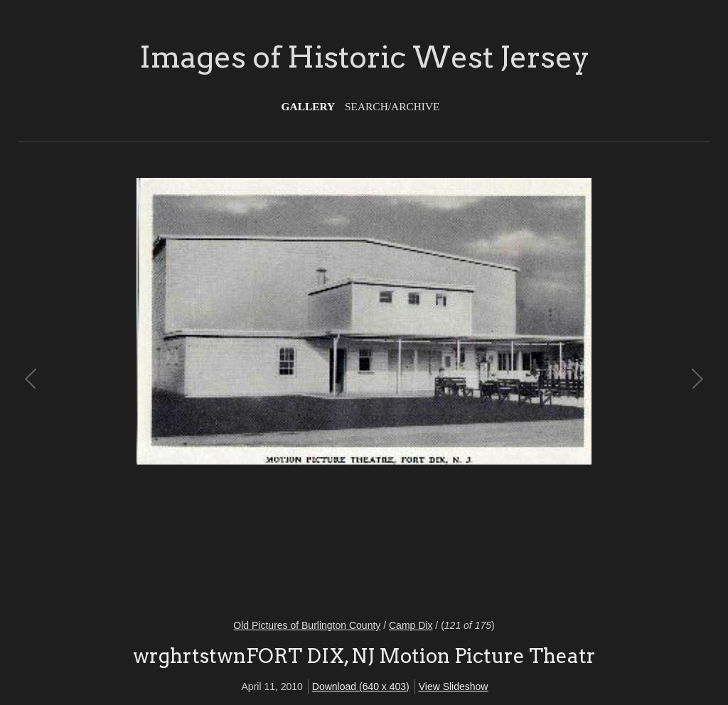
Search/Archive (392, 106)
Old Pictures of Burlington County (307, 625)
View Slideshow (454, 687)
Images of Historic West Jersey (364, 57)
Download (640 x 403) (361, 687)
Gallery (309, 106)
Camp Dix (411, 625)
